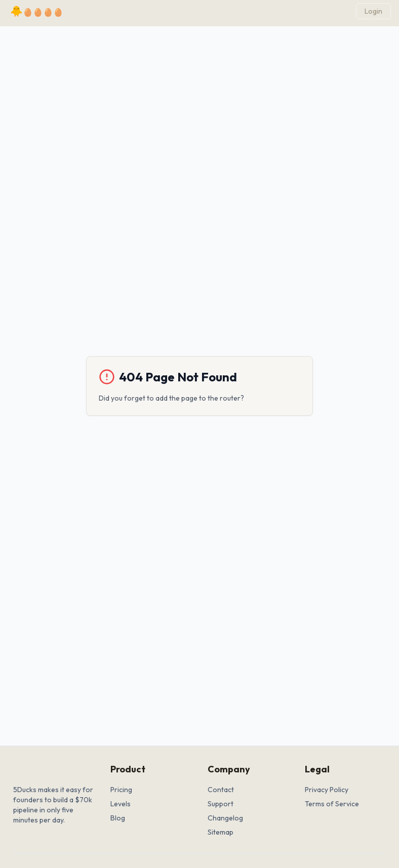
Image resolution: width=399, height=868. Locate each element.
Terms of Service (332, 804)
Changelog (225, 818)
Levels (121, 804)
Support (221, 804)
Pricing (121, 790)
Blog (118, 818)
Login (373, 11)
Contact (221, 790)
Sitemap (221, 832)
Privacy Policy (327, 790)
